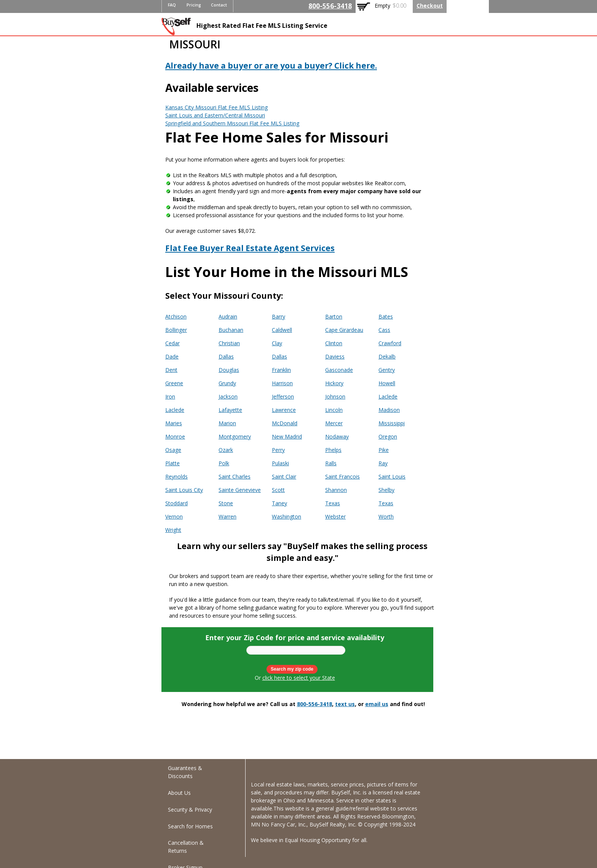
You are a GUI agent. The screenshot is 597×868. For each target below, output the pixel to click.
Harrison (282, 383)
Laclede (388, 396)
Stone (226, 503)
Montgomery (235, 436)
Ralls (331, 463)
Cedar (172, 343)
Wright (173, 530)
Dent (171, 370)
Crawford (390, 343)
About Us (179, 793)
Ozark (226, 450)
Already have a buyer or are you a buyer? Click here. (271, 66)
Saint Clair (284, 476)
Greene (174, 383)
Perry (278, 450)
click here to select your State (299, 678)
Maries (174, 423)
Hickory (334, 383)
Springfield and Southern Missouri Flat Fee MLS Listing (232, 123)
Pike (384, 450)
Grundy (227, 383)
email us (377, 704)
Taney (279, 503)
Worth (386, 516)
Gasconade (339, 370)
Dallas (226, 356)
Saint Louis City (184, 490)
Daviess (335, 356)
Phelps (333, 450)
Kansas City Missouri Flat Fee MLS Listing (216, 107)
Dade (172, 356)
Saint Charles (235, 476)
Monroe (175, 436)
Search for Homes (190, 826)
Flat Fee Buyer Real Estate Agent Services (250, 248)
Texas (333, 503)
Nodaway (337, 436)
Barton (334, 316)
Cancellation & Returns (186, 847)
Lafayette (230, 410)
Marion (227, 423)
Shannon (336, 490)
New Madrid (287, 436)
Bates (386, 316)
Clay (277, 343)
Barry (279, 316)
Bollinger (176, 330)
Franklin (281, 370)
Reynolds (176, 476)
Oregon (388, 436)
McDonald (285, 423)
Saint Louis (392, 476)
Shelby (386, 490)
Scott (278, 490)
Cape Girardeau (344, 330)
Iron (170, 396)
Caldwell (282, 330)
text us (345, 704)
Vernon (174, 516)
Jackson (228, 396)
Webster (335, 516)
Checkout (430, 6)
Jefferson (283, 396)
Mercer (334, 423)
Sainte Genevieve (240, 490)
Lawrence (284, 410)
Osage (173, 450)
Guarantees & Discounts (185, 772)
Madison (389, 410)
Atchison (176, 316)
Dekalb (387, 356)
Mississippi (392, 423)
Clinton (334, 343)
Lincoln (334, 410)
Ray (383, 463)
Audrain (228, 316)
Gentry (387, 370)
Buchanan (231, 330)
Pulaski (280, 463)
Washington (287, 516)
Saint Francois (342, 476)
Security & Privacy (190, 810)
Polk (224, 463)
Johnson (335, 396)
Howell (387, 383)
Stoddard (176, 503)
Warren (227, 516)
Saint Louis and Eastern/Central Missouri (215, 115)
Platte (172, 463)
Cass (384, 330)
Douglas (229, 370)
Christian (229, 343)
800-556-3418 (330, 6)
